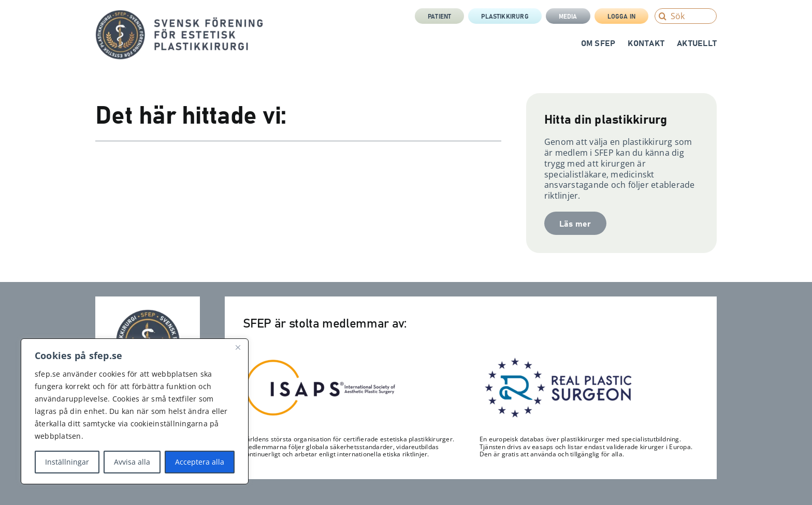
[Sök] (686, 16)
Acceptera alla (200, 462)
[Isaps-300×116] (321, 362)
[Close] (238, 347)
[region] (135, 411)
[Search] (662, 16)
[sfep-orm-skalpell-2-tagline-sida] (179, 14)
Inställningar (67, 462)
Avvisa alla (132, 462)
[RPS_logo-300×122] (557, 360)
